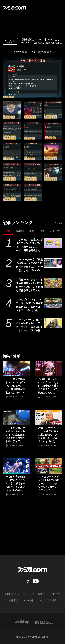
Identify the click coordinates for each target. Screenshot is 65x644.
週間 (32, 231)
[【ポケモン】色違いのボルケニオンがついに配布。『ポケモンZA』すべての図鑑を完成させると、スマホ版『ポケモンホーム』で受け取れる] (53, 243)
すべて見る (57, 223)
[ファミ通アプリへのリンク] (22, 622)
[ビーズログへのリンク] (44, 622)
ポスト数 (55, 231)
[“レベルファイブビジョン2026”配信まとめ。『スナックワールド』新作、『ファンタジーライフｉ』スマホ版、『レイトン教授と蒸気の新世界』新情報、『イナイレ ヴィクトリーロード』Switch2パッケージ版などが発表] (49, 466)
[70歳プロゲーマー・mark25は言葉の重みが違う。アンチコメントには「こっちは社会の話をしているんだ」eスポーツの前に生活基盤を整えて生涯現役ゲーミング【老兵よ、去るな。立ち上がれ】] (49, 417)
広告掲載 (52, 600)
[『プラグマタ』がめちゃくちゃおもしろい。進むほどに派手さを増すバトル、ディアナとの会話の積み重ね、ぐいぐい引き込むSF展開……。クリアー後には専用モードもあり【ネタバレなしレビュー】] (16, 417)
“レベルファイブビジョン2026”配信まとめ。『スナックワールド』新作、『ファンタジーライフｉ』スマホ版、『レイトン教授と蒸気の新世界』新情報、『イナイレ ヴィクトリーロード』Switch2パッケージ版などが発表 (49, 484)
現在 (8, 231)
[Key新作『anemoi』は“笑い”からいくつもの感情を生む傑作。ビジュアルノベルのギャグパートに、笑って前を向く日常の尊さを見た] (16, 466)
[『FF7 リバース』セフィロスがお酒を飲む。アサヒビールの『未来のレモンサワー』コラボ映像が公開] (53, 323)
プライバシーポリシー (35, 594)
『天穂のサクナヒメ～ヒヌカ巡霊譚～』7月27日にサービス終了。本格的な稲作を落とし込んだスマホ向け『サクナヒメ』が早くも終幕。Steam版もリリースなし (29, 285)
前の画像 (21, 52)
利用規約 (55, 594)
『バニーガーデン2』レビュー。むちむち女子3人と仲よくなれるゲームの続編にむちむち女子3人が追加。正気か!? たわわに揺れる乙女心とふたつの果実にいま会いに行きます (48, 386)
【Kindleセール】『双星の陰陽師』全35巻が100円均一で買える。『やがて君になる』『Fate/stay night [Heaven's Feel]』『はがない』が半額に (30, 265)
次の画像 (44, 52)
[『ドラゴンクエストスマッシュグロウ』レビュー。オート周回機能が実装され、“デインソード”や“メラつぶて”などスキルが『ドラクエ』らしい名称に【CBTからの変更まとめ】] (16, 368)
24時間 (20, 231)
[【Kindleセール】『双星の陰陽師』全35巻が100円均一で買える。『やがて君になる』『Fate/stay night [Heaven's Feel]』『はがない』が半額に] (53, 263)
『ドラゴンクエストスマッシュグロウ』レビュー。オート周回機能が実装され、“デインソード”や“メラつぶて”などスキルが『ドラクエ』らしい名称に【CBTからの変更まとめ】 (16, 386)
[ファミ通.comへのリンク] (15, 8)
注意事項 (13, 600)
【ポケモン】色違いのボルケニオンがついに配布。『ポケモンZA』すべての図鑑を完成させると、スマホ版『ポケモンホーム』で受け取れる (29, 245)
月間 (42, 231)
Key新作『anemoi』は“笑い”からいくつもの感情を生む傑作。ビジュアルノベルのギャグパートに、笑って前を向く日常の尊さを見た (16, 484)
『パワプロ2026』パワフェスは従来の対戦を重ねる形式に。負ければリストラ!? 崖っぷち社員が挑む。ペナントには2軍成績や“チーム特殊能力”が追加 (29, 305)
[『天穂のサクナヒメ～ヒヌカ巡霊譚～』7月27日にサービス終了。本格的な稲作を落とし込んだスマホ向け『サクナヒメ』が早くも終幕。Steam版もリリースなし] (53, 283)
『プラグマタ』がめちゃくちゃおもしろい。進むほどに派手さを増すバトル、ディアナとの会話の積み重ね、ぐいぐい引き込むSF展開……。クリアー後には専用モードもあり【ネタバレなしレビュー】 (16, 435)
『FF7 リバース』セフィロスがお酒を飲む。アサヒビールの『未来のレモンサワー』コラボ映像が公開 (30, 325)
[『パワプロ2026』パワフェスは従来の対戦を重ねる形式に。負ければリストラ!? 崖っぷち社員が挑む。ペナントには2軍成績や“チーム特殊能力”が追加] (53, 303)
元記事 (10, 42)
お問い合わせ (12, 594)
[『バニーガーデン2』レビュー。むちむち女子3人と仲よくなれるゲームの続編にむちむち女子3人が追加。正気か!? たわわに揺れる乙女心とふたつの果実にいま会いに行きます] (49, 368)
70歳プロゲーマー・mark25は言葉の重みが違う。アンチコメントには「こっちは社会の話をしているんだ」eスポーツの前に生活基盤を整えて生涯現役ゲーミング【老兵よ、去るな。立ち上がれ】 (48, 435)
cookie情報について (32, 600)
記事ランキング (18, 223)
